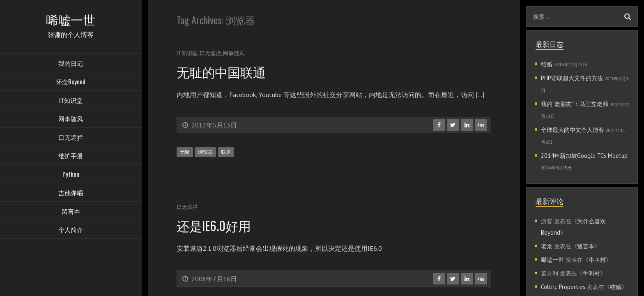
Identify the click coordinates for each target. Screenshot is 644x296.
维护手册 (71, 156)
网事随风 (71, 119)
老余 (547, 246)
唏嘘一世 (552, 260)
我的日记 (71, 64)
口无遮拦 (71, 138)
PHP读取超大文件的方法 (572, 78)
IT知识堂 (71, 101)
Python (71, 175)
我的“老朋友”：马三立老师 (575, 104)
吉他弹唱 (71, 193)
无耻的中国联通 (223, 71)
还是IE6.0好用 (215, 225)
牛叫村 (597, 260)
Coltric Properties (563, 287)
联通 (226, 152)
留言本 (71, 212)
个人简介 (71, 230)
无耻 (185, 152)
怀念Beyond (71, 82)
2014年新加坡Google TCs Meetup (584, 156)
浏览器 (205, 152)
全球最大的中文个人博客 (573, 130)
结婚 (547, 64)
